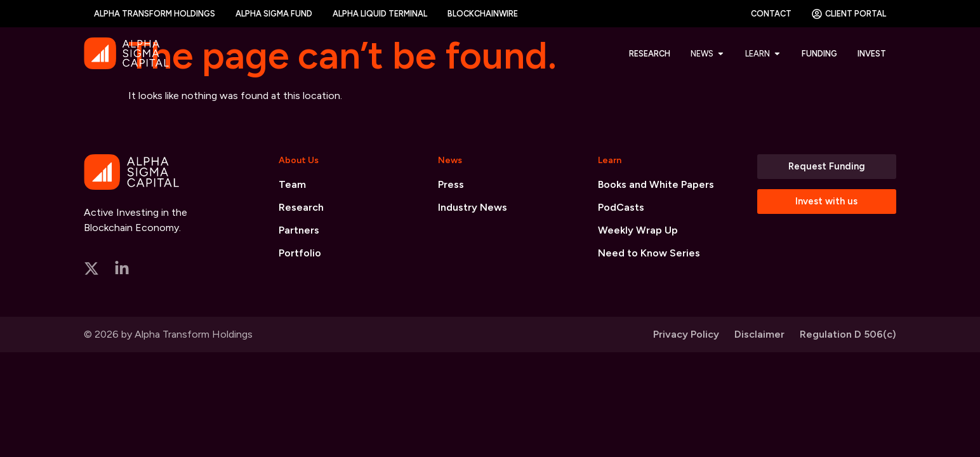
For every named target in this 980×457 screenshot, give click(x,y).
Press (451, 184)
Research (301, 207)
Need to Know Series (649, 253)
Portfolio (300, 253)
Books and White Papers (656, 184)
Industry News (473, 207)
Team (292, 184)
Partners (299, 230)
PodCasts (621, 207)
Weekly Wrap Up (638, 230)
